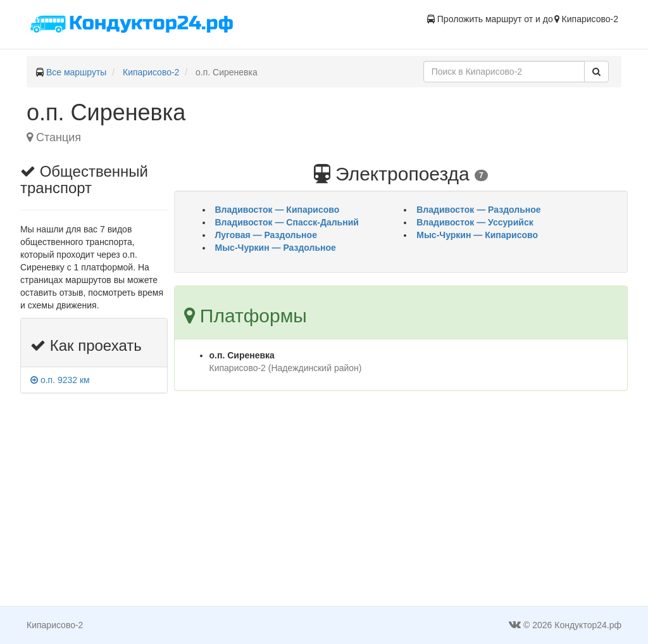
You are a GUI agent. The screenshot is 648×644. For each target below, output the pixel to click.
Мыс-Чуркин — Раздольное (276, 248)
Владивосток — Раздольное (478, 210)
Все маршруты (77, 72)
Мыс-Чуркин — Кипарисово (477, 235)
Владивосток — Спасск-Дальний (287, 222)
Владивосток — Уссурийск (475, 222)
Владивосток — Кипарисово (277, 210)
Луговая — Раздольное (266, 235)
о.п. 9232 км (60, 380)
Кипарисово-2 (151, 72)
